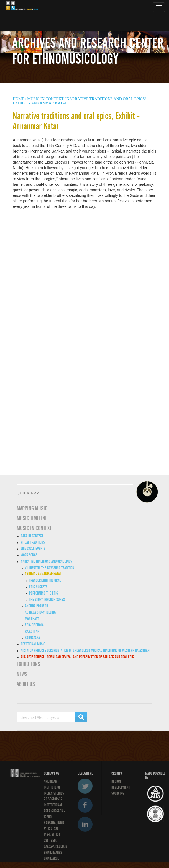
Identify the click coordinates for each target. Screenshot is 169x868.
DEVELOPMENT (121, 787)
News (22, 674)
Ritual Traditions (33, 542)
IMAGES (57, 852)
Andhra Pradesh (37, 606)
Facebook (85, 805)
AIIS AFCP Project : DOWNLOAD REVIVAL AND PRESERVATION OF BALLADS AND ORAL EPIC (77, 657)
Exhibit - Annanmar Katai (43, 574)
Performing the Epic (43, 593)
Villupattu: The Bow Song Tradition (50, 568)
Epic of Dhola (34, 625)
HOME (18, 99)
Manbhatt (32, 619)
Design (116, 781)
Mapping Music (32, 508)
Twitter (85, 786)
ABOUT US (26, 684)
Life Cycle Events (33, 549)
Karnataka (32, 638)
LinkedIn (85, 824)
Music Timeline (32, 518)
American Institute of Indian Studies (54, 787)
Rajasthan (32, 631)
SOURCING (118, 793)
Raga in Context (32, 536)
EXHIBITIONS (28, 664)
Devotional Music (33, 644)
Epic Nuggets (38, 587)
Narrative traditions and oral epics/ (106, 99)
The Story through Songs (47, 600)
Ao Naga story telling (40, 612)
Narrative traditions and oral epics (46, 561)
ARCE (55, 858)
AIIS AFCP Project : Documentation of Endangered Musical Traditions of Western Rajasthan (85, 650)
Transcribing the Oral (45, 580)
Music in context (45, 99)
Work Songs (29, 555)
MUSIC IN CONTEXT (34, 528)
